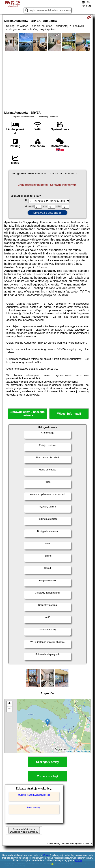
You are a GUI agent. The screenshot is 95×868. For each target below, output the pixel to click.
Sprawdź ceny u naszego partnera (28, 414)
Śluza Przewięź (34, 808)
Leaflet (69, 752)
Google (47, 855)
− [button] (9, 710)
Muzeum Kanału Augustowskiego (34, 795)
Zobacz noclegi (47, 777)
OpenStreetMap (83, 752)
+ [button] (9, 704)
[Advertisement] (48, 80)
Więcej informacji (69, 414)
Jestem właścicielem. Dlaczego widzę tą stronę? (24, 831)
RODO (79, 860)
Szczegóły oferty (47, 763)
